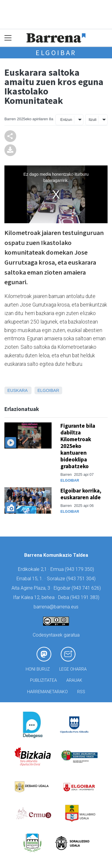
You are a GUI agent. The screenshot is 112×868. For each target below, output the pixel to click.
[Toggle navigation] (8, 38)
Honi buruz (38, 669)
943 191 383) (85, 597)
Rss (81, 692)
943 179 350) (80, 569)
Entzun (66, 120)
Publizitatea (43, 680)
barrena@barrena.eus (56, 607)
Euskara (17, 390)
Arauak (74, 680)
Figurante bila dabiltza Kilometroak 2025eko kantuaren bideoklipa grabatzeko (78, 446)
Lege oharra (73, 669)
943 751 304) (82, 579)
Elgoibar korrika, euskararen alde (81, 494)
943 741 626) (87, 588)
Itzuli (93, 120)
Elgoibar (56, 53)
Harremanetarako (47, 692)
